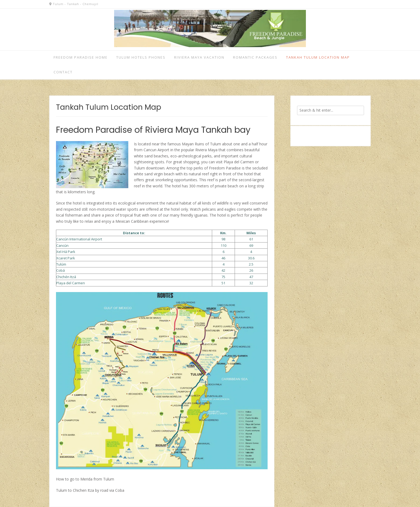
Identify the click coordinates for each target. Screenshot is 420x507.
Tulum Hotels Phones (141, 57)
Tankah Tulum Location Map (318, 57)
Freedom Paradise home (81, 57)
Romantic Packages (255, 57)
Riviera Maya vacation (199, 57)
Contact (63, 72)
